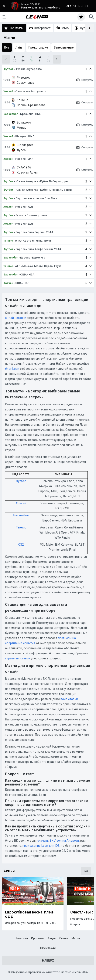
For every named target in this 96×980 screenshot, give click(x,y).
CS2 (21, 545)
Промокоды (48, 948)
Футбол (9, 69)
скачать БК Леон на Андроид (59, 841)
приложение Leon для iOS (41, 846)
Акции (52, 938)
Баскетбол (11, 114)
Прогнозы (38, 938)
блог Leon (12, 369)
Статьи (64, 938)
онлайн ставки (16, 318)
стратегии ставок (18, 658)
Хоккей (8, 91)
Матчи (76, 938)
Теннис (8, 241)
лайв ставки (69, 699)
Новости (22, 938)
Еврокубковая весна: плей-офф (30, 914)
